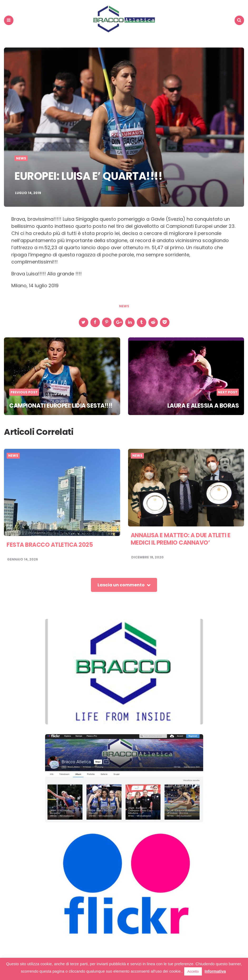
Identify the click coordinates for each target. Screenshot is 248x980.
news (124, 306)
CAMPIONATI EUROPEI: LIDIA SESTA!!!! (61, 406)
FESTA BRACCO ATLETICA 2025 (50, 545)
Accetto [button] (193, 971)
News (21, 158)
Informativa (215, 971)
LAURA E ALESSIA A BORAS (203, 406)
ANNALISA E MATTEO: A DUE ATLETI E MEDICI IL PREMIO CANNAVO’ (181, 539)
